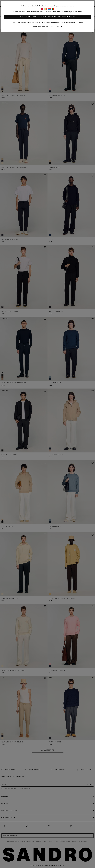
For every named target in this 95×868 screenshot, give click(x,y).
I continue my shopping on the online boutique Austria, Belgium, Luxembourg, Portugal (48, 22)
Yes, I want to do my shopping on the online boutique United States (48, 17)
